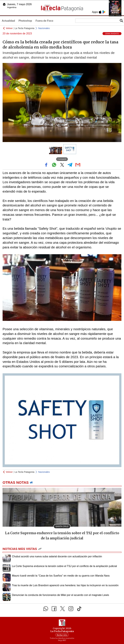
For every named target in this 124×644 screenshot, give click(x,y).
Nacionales (44, 28)
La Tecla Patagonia (25, 28)
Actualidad (8, 21)
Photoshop (25, 21)
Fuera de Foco (44, 21)
